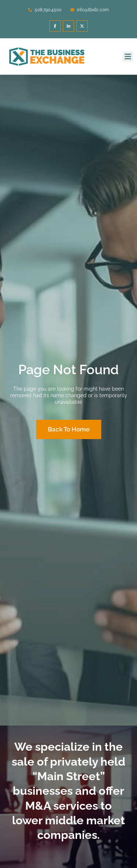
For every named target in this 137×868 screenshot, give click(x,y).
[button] (128, 56)
